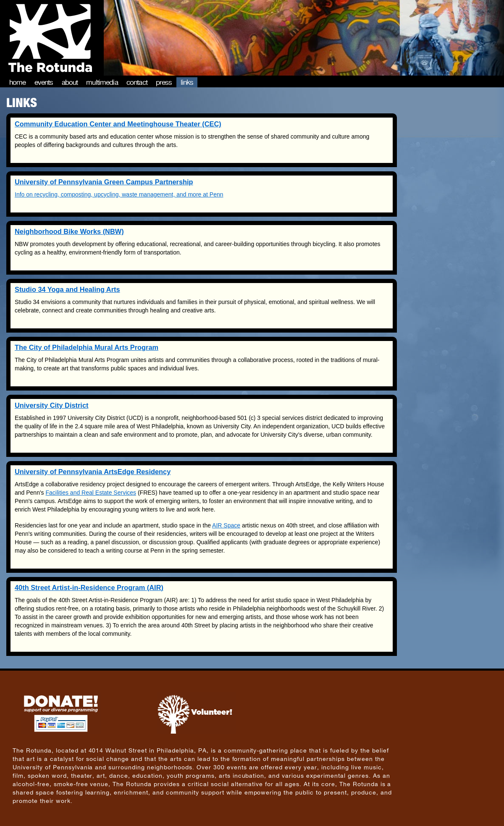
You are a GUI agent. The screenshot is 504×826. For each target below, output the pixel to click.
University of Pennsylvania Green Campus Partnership (104, 182)
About (70, 82)
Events (44, 82)
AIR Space (226, 525)
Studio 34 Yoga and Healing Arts (67, 289)
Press (164, 82)
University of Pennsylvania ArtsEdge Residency (93, 472)
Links (187, 82)
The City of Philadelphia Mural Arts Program (87, 347)
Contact (137, 82)
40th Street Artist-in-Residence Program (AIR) (89, 587)
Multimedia (102, 82)
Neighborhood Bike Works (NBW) (69, 231)
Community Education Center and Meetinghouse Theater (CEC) (118, 124)
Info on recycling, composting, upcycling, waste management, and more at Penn (119, 194)
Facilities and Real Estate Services (91, 493)
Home (18, 82)
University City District (51, 405)
